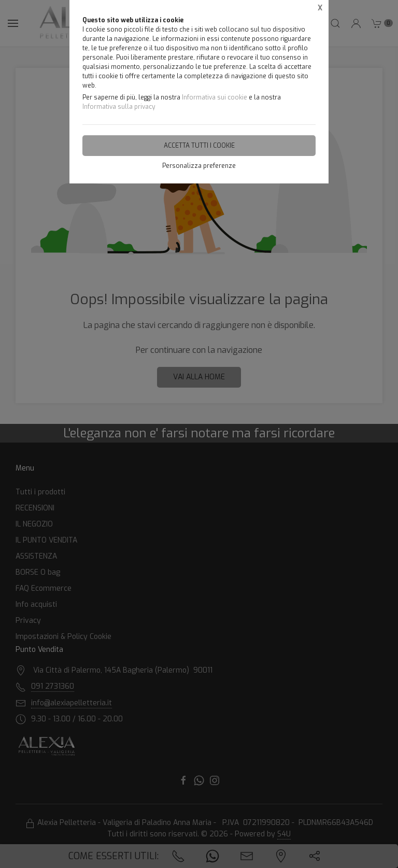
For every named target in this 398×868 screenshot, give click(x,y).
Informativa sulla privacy (119, 107)
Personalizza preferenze (199, 166)
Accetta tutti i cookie (199, 146)
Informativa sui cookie (215, 97)
